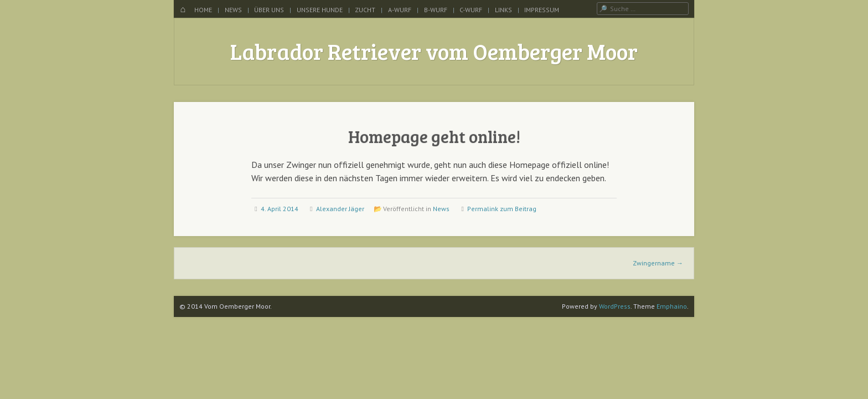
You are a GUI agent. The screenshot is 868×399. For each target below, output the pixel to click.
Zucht (365, 10)
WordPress (615, 306)
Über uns (269, 10)
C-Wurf (471, 10)
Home (203, 10)
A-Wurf (400, 10)
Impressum (542, 10)
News (233, 10)
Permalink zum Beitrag (502, 209)
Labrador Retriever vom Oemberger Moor (434, 51)
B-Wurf (436, 10)
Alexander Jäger (340, 209)
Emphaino (672, 306)
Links (503, 10)
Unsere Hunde (320, 10)
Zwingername (658, 263)
